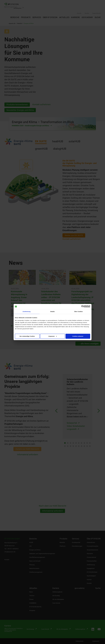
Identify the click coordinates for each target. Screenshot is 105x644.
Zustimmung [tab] (27, 312)
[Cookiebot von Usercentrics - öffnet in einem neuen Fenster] (83, 307)
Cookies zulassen (78, 336)
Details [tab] (53, 312)
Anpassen (53, 336)
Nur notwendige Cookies (27, 336)
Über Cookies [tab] (79, 312)
